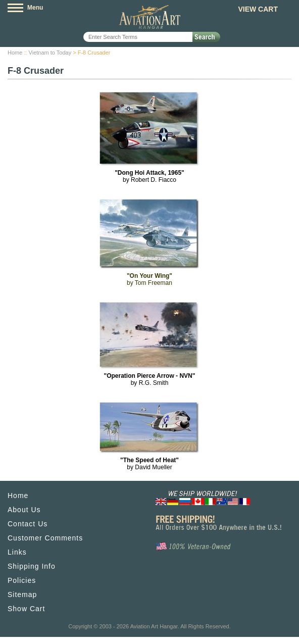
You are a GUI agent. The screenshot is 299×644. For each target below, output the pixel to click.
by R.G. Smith (150, 379)
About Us (24, 510)
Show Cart (26, 609)
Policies (22, 580)
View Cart (258, 9)
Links (17, 552)
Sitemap (22, 595)
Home (15, 53)
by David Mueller (149, 464)
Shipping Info (32, 566)
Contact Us (28, 524)
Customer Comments (45, 538)
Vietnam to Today (50, 53)
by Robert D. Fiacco (149, 176)
